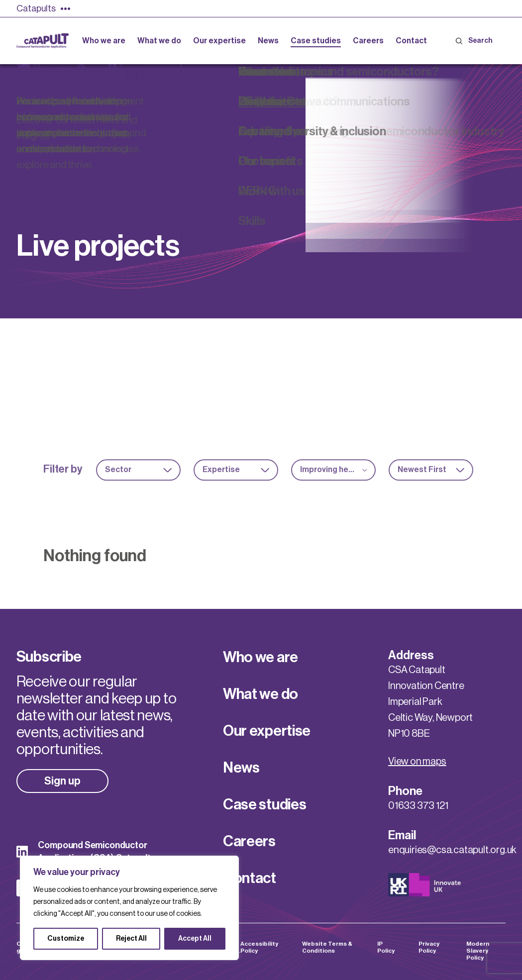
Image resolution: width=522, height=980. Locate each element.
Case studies (264, 804)
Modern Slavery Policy (478, 951)
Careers (249, 841)
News (241, 768)
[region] (129, 908)
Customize (66, 939)
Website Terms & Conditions (327, 947)
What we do (261, 694)
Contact (250, 878)
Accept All (195, 939)
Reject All (131, 939)
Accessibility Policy (259, 947)
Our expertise (267, 731)
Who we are (261, 657)
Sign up (62, 781)
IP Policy (386, 947)
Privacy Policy (429, 947)
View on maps (417, 762)
